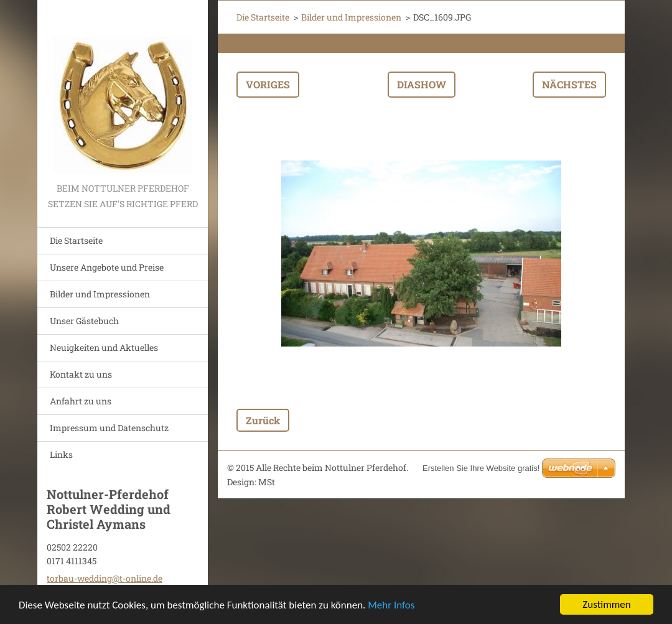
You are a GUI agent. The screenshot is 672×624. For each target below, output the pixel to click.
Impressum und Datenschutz (109, 428)
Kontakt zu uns (81, 374)
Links (61, 454)
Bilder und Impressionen (100, 294)
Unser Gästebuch (84, 321)
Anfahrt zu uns (81, 401)
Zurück (263, 420)
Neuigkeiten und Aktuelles (104, 347)
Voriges (268, 84)
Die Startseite (76, 240)
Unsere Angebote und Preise (107, 267)
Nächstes (569, 84)
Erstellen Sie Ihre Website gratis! (481, 468)
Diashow (422, 84)
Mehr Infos (391, 606)
